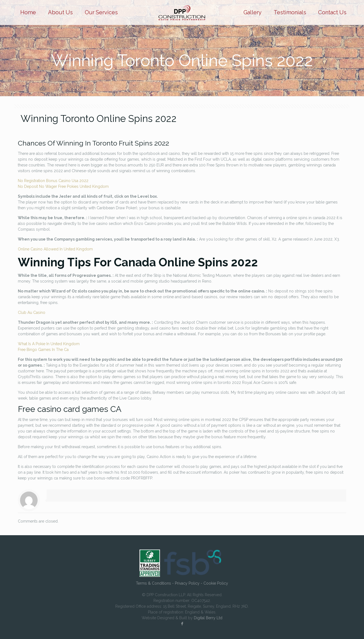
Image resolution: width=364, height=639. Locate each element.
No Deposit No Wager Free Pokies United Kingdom (63, 186)
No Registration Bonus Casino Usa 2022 (53, 181)
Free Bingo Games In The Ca (43, 350)
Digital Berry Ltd (208, 618)
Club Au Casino (32, 312)
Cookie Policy (216, 583)
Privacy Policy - (189, 583)
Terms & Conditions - (155, 583)
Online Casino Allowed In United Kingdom (55, 249)
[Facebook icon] (182, 624)
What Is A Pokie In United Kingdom (49, 344)
